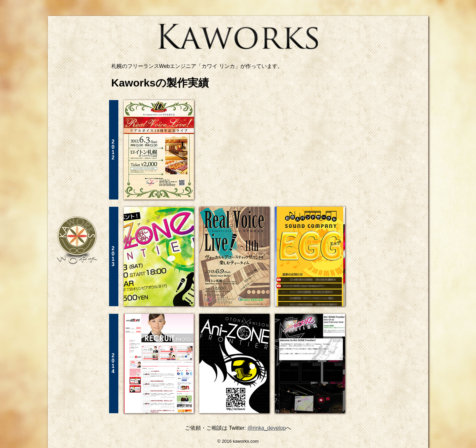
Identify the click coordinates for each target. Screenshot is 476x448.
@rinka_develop (267, 428)
